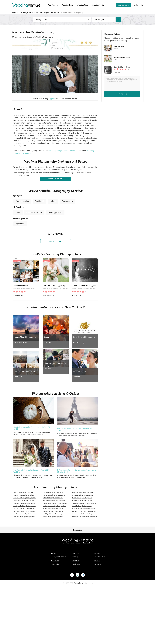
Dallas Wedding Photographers (53, 498)
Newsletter (76, 560)
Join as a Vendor (124, 5)
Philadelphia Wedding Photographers (84, 509)
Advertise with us (100, 557)
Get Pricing (122, 94)
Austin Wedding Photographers (53, 492)
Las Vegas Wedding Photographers (24, 506)
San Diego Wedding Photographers (54, 514)
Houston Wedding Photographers (24, 503)
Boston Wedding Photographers (24, 495)
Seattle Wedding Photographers (53, 517)
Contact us (98, 564)
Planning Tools (67, 5)
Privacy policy (55, 564)
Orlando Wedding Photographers (53, 509)
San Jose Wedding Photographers (24, 517)
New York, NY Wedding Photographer (40, 37)
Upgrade (53, 99)
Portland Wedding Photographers (53, 511)
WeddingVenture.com (83, 583)
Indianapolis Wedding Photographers (55, 503)
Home (14, 13)
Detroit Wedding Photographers (24, 500)
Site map (75, 557)
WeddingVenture (77, 540)
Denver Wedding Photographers (82, 498)
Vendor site (76, 564)
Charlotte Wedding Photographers (54, 495)
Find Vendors (53, 5)
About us (97, 560)
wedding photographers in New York (63, 151)
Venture (26, 5)
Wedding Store (83, 5)
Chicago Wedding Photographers (82, 495)
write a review (56, 241)
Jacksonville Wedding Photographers (84, 503)
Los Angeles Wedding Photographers (54, 506)
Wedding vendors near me (59, 557)
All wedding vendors (26, 13)
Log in (135, 5)
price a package (56, 179)
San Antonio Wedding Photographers (25, 514)
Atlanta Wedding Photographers (24, 492)
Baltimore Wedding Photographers (83, 492)
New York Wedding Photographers (24, 509)
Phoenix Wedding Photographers (24, 511)
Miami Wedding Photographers (82, 506)
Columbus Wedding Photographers (25, 498)
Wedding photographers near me (47, 13)
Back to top (77, 530)
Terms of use (55, 560)
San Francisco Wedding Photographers (84, 514)
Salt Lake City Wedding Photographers (84, 511)
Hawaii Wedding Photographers (82, 500)
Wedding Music (98, 5)
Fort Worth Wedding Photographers (54, 500)
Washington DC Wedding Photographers (85, 517)
